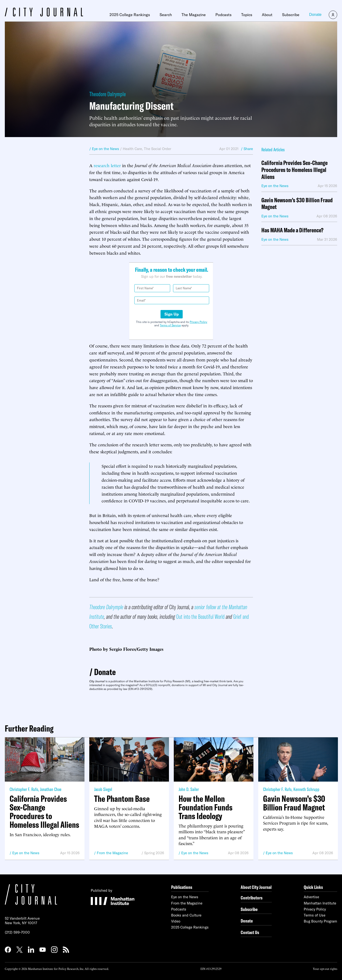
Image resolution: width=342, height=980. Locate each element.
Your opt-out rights (325, 969)
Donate (315, 15)
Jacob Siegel (103, 789)
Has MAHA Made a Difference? (292, 230)
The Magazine (194, 15)
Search (166, 15)
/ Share (247, 149)
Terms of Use (315, 915)
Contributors (252, 898)
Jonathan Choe (51, 789)
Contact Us (250, 932)
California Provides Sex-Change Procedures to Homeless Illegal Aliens (294, 170)
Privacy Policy (198, 322)
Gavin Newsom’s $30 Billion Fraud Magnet (297, 204)
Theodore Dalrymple (108, 94)
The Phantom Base (122, 799)
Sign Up (172, 314)
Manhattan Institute (320, 903)
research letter (107, 165)
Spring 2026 (154, 853)
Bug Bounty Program (320, 921)
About (267, 15)
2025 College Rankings (130, 15)
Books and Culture (186, 915)
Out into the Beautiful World (200, 616)
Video (176, 921)
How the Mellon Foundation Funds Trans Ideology (206, 807)
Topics (247, 15)
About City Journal (256, 887)
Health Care (132, 149)
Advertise (311, 897)
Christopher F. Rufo (24, 789)
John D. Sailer (189, 789)
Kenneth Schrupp (306, 789)
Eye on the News (26, 853)
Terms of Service (170, 325)
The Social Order (158, 149)
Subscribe (291, 15)
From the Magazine (112, 853)
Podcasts (223, 15)
